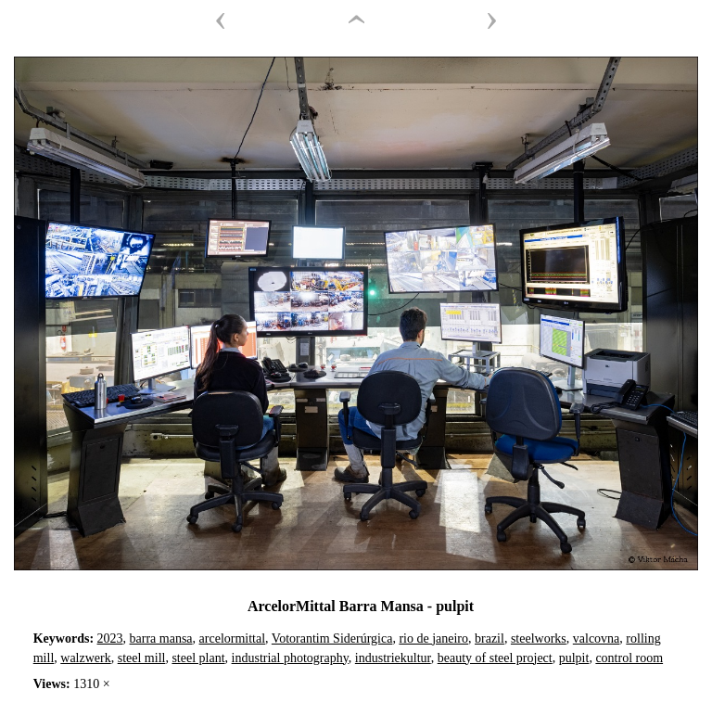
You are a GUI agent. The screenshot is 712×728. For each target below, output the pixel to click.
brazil (489, 639)
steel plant (198, 658)
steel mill (142, 658)
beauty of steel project (495, 658)
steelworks (539, 639)
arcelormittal (233, 639)
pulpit (574, 658)
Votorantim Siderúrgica (332, 639)
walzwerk (85, 658)
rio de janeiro (433, 639)
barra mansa (161, 639)
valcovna (597, 639)
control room (629, 658)
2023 (110, 639)
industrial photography (290, 658)
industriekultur (393, 658)
